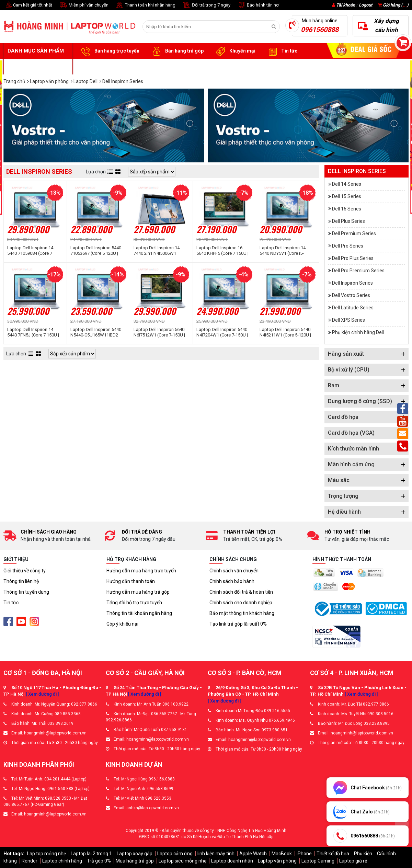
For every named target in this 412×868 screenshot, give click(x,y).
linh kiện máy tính (216, 854)
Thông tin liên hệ (21, 581)
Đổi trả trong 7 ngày (206, 5)
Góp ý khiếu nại (122, 624)
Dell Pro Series (348, 246)
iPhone (304, 854)
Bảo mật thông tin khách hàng (242, 613)
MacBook (282, 854)
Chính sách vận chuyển (234, 571)
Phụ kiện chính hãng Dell (358, 332)
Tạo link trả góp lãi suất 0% (238, 624)
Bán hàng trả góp (177, 51)
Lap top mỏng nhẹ (47, 854)
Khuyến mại (235, 51)
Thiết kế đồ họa (333, 854)
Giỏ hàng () (393, 5)
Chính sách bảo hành (232, 581)
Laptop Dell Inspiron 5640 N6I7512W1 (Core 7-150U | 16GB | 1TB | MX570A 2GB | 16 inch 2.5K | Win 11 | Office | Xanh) (161, 332)
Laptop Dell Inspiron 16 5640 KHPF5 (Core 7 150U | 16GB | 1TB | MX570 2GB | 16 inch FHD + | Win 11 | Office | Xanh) (224, 251)
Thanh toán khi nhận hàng (145, 5)
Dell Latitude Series (353, 308)
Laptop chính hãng (62, 861)
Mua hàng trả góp (135, 861)
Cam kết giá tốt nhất (28, 5)
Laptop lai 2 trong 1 (91, 854)
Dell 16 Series (347, 209)
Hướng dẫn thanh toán (131, 581)
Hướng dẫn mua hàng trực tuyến (141, 571)
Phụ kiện (363, 854)
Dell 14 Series (347, 184)
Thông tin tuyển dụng (26, 592)
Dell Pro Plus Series (353, 258)
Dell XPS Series (348, 320)
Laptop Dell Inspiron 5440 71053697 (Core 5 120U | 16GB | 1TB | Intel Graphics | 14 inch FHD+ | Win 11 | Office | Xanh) (97, 251)
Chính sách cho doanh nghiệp (241, 603)
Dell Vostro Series (351, 295)
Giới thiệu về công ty (25, 571)
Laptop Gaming (318, 861)
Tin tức (282, 51)
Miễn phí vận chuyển (84, 5)
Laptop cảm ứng (175, 854)
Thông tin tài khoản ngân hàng (139, 613)
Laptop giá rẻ (353, 861)
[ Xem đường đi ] (42, 694)
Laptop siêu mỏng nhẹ (182, 861)
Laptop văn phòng (277, 861)
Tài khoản (346, 5)
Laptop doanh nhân (232, 861)
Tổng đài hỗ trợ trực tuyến (134, 603)
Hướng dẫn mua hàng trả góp (138, 592)
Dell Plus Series (348, 221)
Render (30, 861)
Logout (365, 5)
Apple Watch (253, 854)
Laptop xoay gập (135, 854)
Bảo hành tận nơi (258, 5)
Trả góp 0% (99, 861)
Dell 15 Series (347, 196)
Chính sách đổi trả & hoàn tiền (241, 592)
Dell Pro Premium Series (358, 271)
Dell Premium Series (354, 233)
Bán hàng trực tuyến (109, 51)
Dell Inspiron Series (352, 283)
